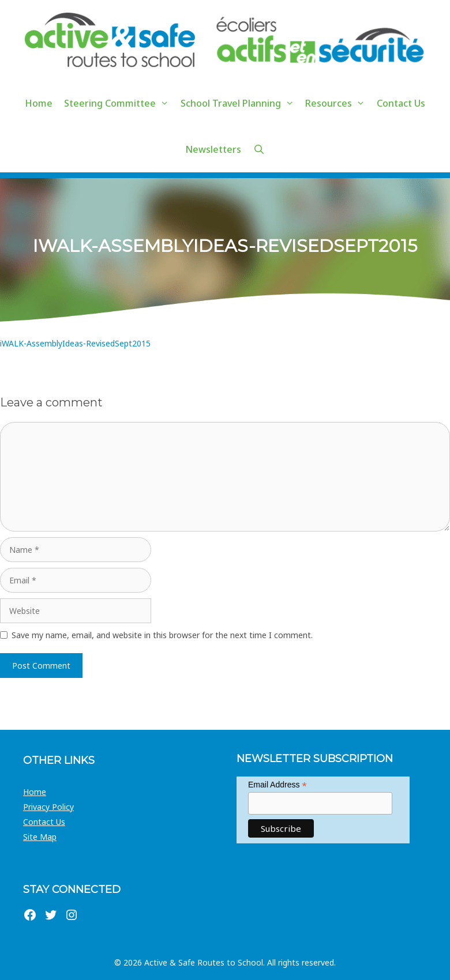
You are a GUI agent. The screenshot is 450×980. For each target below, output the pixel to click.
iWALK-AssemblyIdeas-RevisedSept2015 (75, 343)
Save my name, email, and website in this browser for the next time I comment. (162, 635)
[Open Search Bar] (259, 149)
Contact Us (401, 103)
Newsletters (213, 149)
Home (39, 103)
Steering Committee (119, 103)
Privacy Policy (48, 807)
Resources (338, 103)
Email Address (277, 785)
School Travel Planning (240, 103)
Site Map (40, 837)
